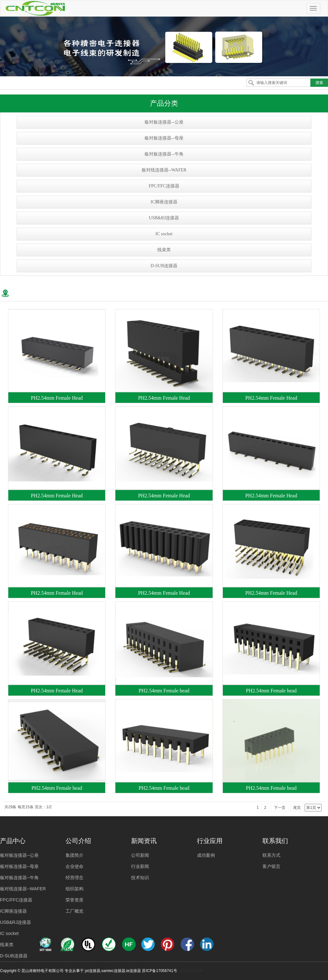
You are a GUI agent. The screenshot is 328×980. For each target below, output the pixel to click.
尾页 (297, 808)
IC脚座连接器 (164, 202)
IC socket (164, 234)
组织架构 (74, 889)
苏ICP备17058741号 (159, 971)
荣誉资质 (74, 900)
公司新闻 (140, 855)
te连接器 (134, 971)
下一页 (280, 808)
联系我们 (275, 841)
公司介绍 (78, 841)
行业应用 (210, 841)
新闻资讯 (144, 841)
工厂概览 (74, 911)
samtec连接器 (113, 971)
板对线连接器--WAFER (164, 170)
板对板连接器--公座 (164, 122)
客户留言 (271, 866)
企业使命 (74, 866)
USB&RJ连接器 (164, 218)
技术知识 (140, 878)
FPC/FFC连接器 (164, 186)
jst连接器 (93, 971)
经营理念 (74, 878)
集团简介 (74, 855)
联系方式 (271, 855)
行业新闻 (140, 866)
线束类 (164, 250)
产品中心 (13, 841)
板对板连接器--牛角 (164, 154)
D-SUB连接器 (164, 266)
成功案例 (206, 855)
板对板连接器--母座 (164, 138)
